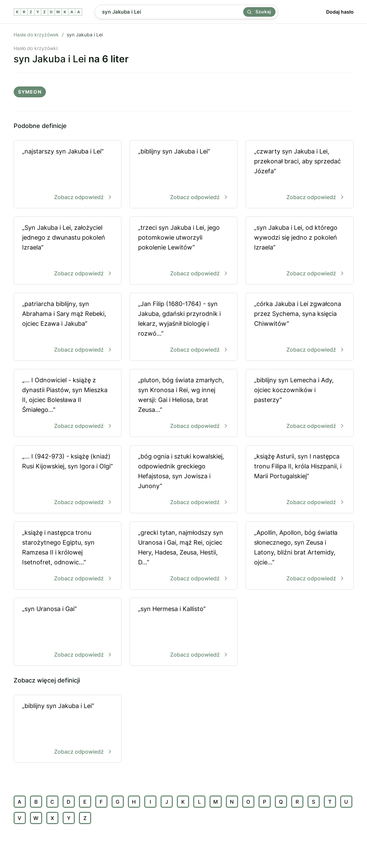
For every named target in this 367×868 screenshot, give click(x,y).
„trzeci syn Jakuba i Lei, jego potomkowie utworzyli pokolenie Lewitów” (184, 251)
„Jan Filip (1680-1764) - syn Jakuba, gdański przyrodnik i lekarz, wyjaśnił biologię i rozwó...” (184, 327)
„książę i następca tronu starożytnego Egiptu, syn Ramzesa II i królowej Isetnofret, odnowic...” (68, 556)
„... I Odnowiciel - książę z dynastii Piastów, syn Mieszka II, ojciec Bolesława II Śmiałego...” (68, 404)
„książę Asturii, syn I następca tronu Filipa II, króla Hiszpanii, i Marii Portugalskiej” (299, 480)
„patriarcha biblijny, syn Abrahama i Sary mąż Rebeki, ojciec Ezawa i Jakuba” (68, 327)
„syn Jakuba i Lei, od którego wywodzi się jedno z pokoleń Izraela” (299, 251)
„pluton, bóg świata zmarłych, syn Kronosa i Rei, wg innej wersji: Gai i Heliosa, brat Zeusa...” (184, 404)
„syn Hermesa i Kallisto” (184, 632)
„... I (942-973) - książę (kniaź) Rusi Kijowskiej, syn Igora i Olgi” (68, 480)
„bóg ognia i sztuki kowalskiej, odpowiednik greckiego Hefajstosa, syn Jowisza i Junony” (184, 480)
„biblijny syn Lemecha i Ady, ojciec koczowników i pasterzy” (299, 404)
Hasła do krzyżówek (36, 35)
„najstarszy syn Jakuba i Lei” (68, 175)
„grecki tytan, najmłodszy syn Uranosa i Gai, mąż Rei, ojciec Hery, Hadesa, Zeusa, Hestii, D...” (184, 556)
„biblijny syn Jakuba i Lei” (184, 175)
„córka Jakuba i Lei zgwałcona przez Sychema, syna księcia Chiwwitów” (299, 327)
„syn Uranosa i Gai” (68, 632)
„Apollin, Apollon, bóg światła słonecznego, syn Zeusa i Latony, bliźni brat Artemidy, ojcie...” (299, 556)
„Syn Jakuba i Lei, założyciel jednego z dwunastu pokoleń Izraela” (68, 251)
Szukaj (259, 12)
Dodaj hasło (340, 12)
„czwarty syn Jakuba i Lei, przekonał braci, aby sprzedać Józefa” (299, 175)
